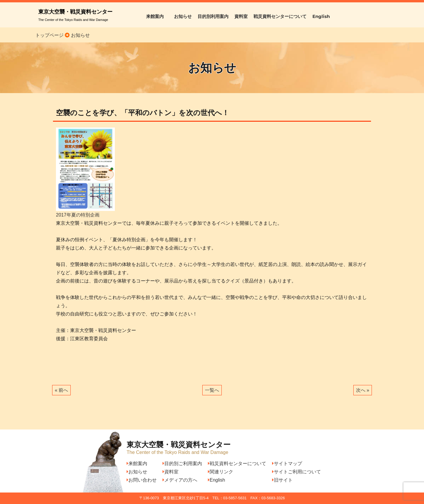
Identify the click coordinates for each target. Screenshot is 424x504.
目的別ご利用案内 (182, 463)
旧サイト (282, 480)
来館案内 (157, 16)
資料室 (241, 16)
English (321, 16)
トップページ (49, 35)
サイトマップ (287, 463)
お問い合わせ (142, 480)
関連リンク (221, 472)
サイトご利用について (297, 472)
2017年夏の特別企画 (78, 215)
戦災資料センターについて (280, 16)
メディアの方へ (180, 480)
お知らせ (183, 16)
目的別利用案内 (213, 16)
